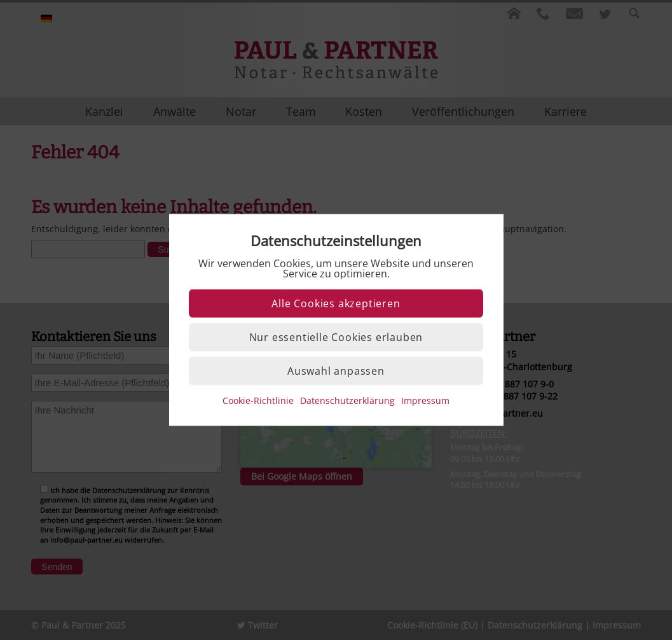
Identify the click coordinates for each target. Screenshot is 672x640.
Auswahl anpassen (336, 372)
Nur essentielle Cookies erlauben (336, 338)
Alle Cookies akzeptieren (336, 304)
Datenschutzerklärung (347, 401)
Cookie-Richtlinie (258, 401)
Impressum (425, 401)
